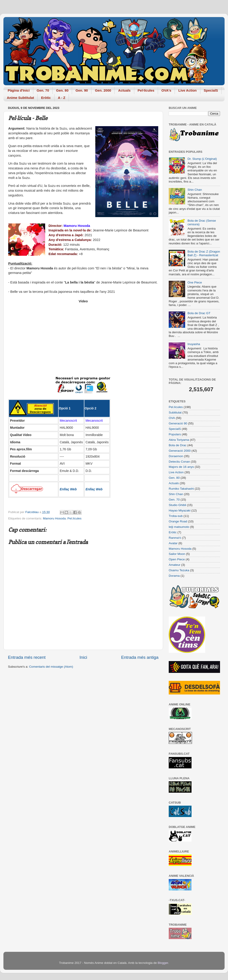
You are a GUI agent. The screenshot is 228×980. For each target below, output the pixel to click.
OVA (172, 418)
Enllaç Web (68, 489)
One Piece (195, 282)
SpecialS (211, 90)
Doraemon (176, 456)
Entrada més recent (27, 657)
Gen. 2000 (103, 90)
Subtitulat (175, 412)
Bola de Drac (178, 445)
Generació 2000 (180, 451)
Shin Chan (195, 190)
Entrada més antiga (140, 657)
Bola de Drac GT (199, 313)
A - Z (62, 98)
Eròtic (46, 98)
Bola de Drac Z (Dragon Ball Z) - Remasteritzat (204, 253)
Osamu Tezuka (179, 570)
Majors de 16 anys (181, 467)
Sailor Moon (177, 554)
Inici (83, 657)
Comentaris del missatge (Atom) (51, 667)
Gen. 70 (43, 90)
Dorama (174, 576)
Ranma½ (175, 538)
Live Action (187, 90)
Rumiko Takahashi (181, 489)
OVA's (166, 90)
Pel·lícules (146, 90)
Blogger (163, 963)
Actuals (124, 90)
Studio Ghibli (177, 505)
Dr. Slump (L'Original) (202, 159)
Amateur (175, 565)
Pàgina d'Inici (19, 90)
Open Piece (177, 559)
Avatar (173, 543)
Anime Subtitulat (20, 98)
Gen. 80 (62, 90)
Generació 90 (178, 423)
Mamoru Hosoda (54, 518)
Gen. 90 (82, 90)
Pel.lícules (75, 518)
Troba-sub (176, 516)
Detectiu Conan (179, 462)
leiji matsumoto (179, 527)
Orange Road (178, 521)
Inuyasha (194, 344)
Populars (175, 434)
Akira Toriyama (179, 440)
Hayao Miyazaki (180, 510)
